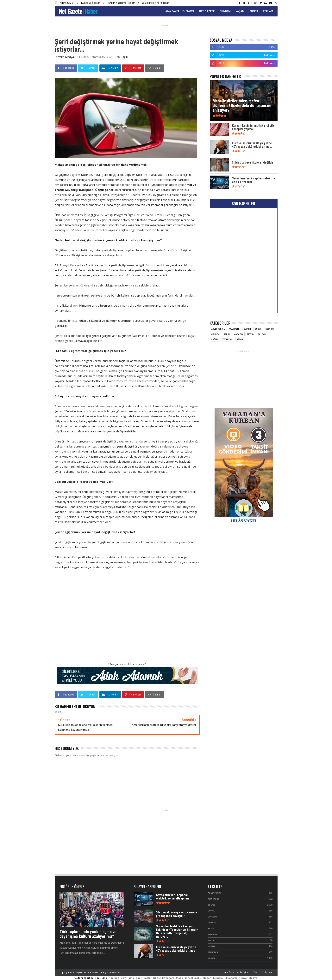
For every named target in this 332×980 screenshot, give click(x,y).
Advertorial (218, 329)
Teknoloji (228, 339)
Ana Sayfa (230, 972)
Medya (250, 334)
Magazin (238, 334)
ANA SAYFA (172, 11)
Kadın (227, 334)
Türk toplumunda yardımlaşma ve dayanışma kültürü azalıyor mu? (88, 934)
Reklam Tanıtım (83, 978)
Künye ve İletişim (91, 3)
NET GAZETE (207, 11)
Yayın (256, 972)
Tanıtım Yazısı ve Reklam (121, 3)
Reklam (269, 972)
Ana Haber (234, 329)
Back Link (101, 978)
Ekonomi (270, 329)
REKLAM (268, 11)
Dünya (258, 329)
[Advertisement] (127, 618)
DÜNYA (254, 11)
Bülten (247, 329)
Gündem (215, 334)
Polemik (262, 334)
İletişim (244, 972)
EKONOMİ (188, 11)
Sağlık (124, 57)
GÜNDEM (225, 11)
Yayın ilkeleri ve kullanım (156, 3)
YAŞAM (240, 11)
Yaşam (240, 339)
